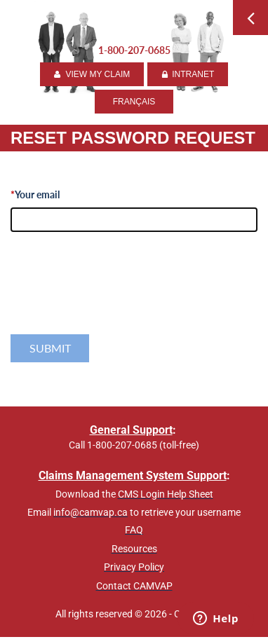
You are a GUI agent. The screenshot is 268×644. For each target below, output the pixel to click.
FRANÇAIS (134, 102)
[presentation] (117, 299)
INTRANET (188, 74)
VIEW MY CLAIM (92, 74)
